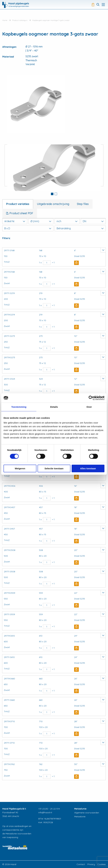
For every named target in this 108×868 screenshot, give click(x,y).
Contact (81, 864)
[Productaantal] (47, 263)
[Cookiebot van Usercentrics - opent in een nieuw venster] (91, 398)
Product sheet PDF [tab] (21, 213)
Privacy (91, 864)
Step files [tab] (83, 204)
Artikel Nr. (15, 221)
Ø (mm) (41, 221)
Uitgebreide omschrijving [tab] (53, 204)
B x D (28, 228)
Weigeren (20, 468)
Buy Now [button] (76, 263)
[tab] (52, 194)
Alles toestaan (88, 468)
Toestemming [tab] (19, 407)
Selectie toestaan (54, 468)
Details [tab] (54, 407)
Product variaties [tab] (18, 204)
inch (67, 221)
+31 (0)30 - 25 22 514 (49, 809)
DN (93, 221)
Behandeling (80, 228)
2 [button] (56, 194)
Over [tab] (89, 407)
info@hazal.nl (45, 812)
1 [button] (52, 194)
